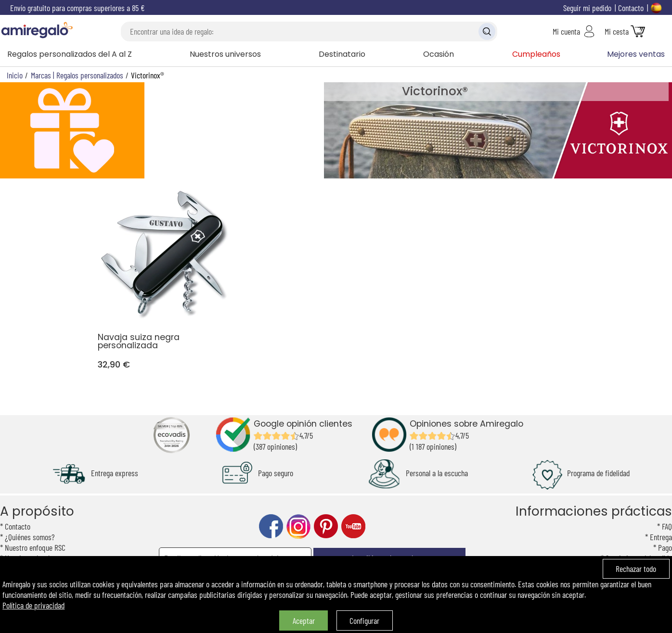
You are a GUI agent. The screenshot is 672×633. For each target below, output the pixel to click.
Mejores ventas (636, 54)
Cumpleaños (536, 54)
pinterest (326, 526)
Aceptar (304, 620)
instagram (298, 526)
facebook (271, 526)
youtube (353, 526)
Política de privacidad (33, 605)
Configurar (364, 620)
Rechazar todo (636, 569)
